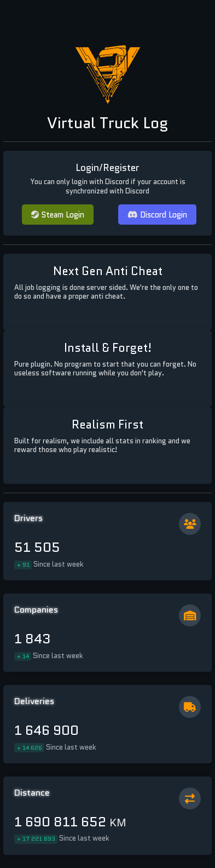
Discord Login (157, 215)
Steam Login (58, 215)
